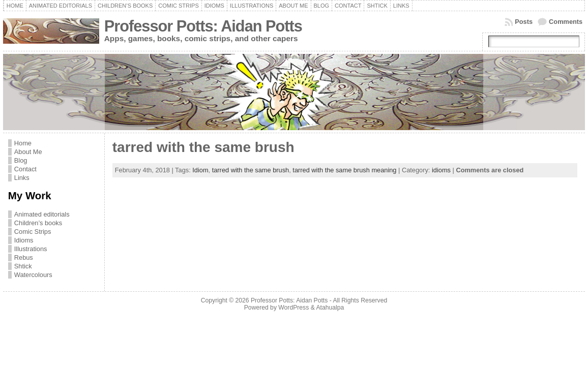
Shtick (23, 266)
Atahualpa (330, 308)
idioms (441, 170)
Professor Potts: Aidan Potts (203, 26)
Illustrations (31, 249)
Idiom (200, 170)
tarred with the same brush (203, 147)
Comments (566, 22)
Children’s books (38, 223)
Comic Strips (33, 232)
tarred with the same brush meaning (344, 170)
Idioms (24, 240)
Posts (524, 22)
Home (23, 143)
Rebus (24, 257)
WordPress (293, 308)
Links (22, 178)
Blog (21, 160)
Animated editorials (42, 214)
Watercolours (33, 275)
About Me (28, 152)
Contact (25, 169)
